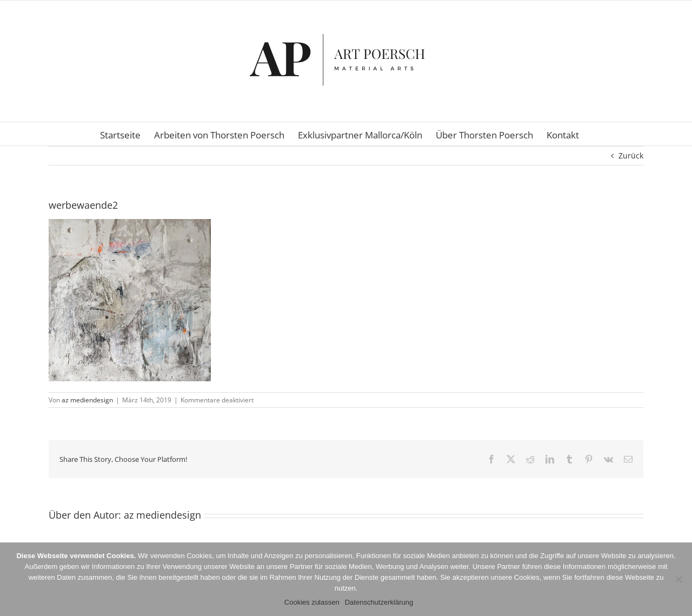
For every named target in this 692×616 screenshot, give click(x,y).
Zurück (631, 155)
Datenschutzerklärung (379, 602)
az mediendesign (87, 400)
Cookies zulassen (312, 602)
